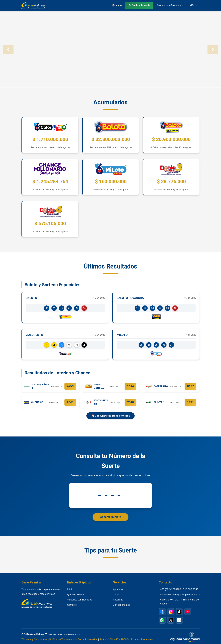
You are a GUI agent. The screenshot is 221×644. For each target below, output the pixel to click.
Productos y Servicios (169, 5)
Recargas (118, 600)
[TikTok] (179, 612)
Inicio (70, 589)
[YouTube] (188, 612)
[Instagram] (171, 612)
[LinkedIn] (179, 620)
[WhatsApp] (162, 620)
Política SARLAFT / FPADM (114, 639)
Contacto (72, 605)
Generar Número (111, 517)
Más (192, 5)
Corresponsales (122, 605)
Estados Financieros (142, 639)
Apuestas (118, 589)
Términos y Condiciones (34, 639)
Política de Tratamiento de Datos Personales (73, 639)
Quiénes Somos (76, 595)
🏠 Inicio (117, 5)
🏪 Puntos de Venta (139, 5)
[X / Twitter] (171, 620)
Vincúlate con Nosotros (80, 600)
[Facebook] (162, 612)
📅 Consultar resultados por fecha (110, 416)
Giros (116, 595)
